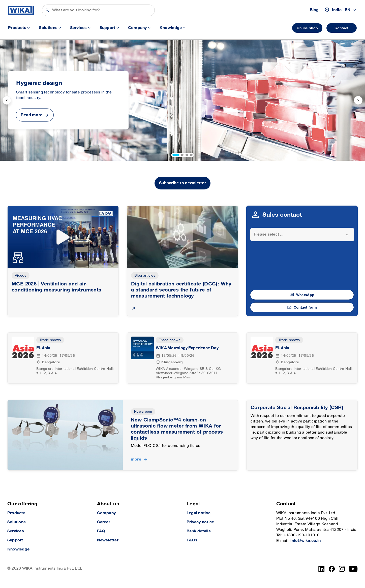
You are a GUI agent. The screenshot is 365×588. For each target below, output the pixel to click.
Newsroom (143, 412)
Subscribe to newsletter (182, 183)
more (136, 459)
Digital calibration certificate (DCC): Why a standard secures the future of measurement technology (181, 290)
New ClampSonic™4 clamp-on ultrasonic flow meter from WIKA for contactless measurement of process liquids (177, 429)
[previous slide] (7, 100)
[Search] (98, 10)
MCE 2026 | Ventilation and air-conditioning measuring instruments (57, 287)
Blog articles (145, 275)
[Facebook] (332, 569)
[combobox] (302, 235)
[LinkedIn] (322, 569)
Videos (21, 275)
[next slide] (358, 100)
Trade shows (50, 340)
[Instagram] (342, 569)
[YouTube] (353, 569)
